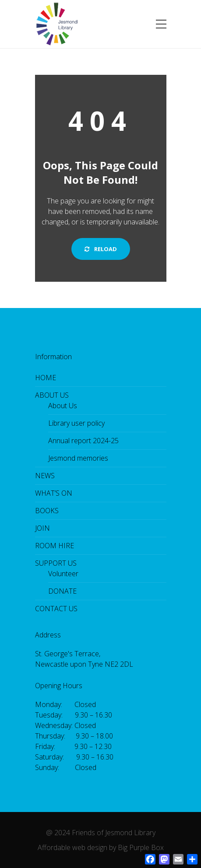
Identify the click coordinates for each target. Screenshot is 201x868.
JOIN (42, 528)
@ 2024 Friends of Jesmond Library (101, 833)
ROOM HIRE (55, 546)
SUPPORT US (56, 563)
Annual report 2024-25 (83, 441)
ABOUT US (52, 395)
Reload (101, 249)
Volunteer (63, 574)
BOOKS (47, 511)
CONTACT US (56, 609)
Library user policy (76, 423)
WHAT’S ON (54, 493)
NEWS (45, 476)
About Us (63, 406)
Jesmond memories (78, 458)
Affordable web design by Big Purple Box (101, 847)
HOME (46, 378)
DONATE (62, 591)
